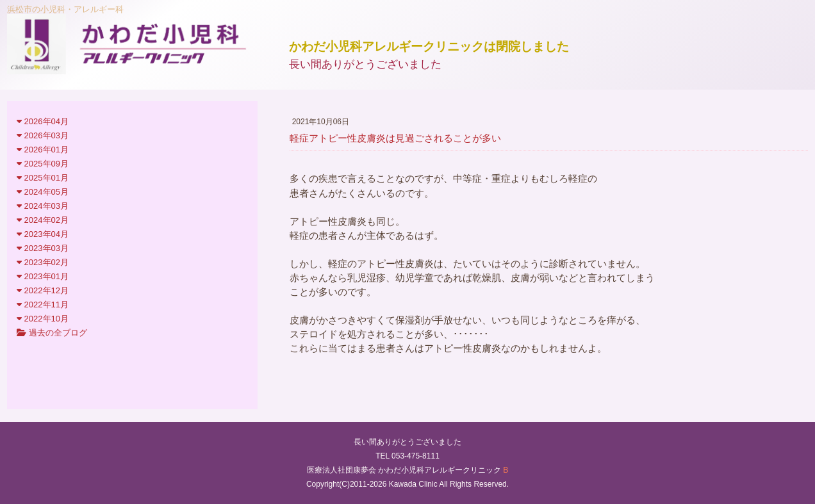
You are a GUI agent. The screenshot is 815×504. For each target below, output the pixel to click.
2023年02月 (43, 262)
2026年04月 (43, 121)
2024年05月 (43, 192)
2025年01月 (43, 178)
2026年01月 (43, 150)
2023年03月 (43, 248)
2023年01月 (43, 276)
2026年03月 (43, 135)
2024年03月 (43, 206)
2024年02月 (43, 220)
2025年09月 (43, 164)
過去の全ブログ (52, 333)
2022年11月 (43, 305)
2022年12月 (43, 290)
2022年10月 (43, 319)
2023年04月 (43, 234)
